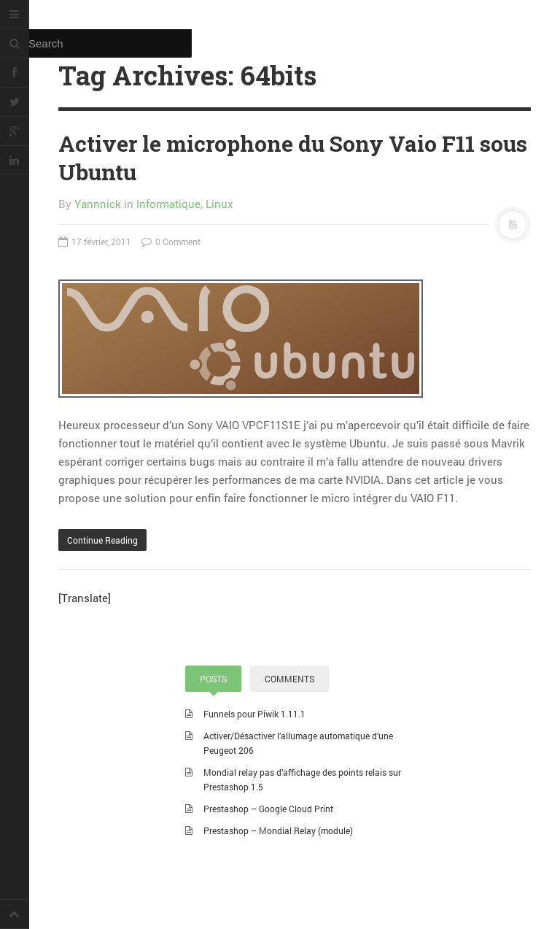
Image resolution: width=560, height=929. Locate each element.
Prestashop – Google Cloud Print (268, 809)
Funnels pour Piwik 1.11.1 (254, 714)
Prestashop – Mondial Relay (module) (278, 830)
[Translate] (85, 598)
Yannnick (98, 204)
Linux (219, 204)
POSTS (213, 679)
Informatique (168, 204)
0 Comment (171, 242)
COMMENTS (289, 679)
